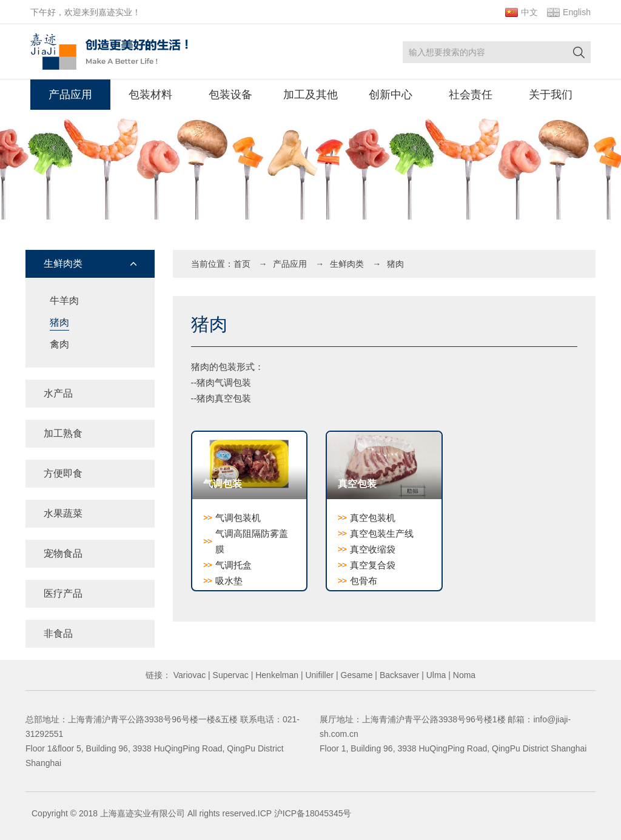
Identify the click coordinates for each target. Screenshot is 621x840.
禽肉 (59, 344)
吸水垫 (229, 581)
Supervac (230, 675)
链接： (158, 675)
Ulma (435, 675)
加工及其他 (310, 95)
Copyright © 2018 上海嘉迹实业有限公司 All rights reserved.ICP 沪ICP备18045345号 (191, 813)
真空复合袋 (373, 565)
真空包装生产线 (382, 533)
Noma (463, 675)
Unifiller (319, 675)
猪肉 (59, 322)
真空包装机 (373, 518)
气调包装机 (238, 518)
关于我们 (551, 95)
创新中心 (391, 95)
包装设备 (230, 95)
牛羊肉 (64, 301)
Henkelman (276, 675)
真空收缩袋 (373, 549)
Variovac (188, 675)
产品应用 (70, 95)
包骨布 (364, 581)
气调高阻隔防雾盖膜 (252, 541)
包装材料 (150, 95)
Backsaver (398, 675)
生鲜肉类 (347, 264)
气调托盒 (233, 565)
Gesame (356, 675)
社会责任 (471, 95)
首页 (242, 264)
